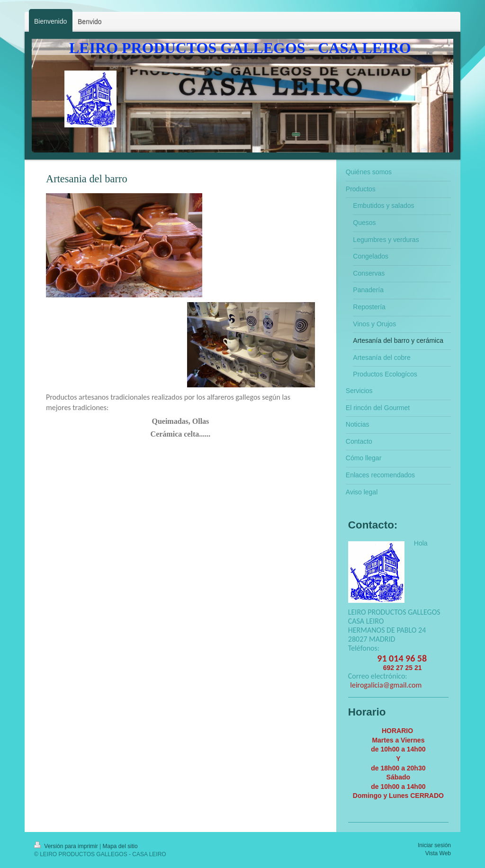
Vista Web (438, 853)
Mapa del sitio (120, 846)
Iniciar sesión (434, 845)
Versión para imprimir (67, 846)
